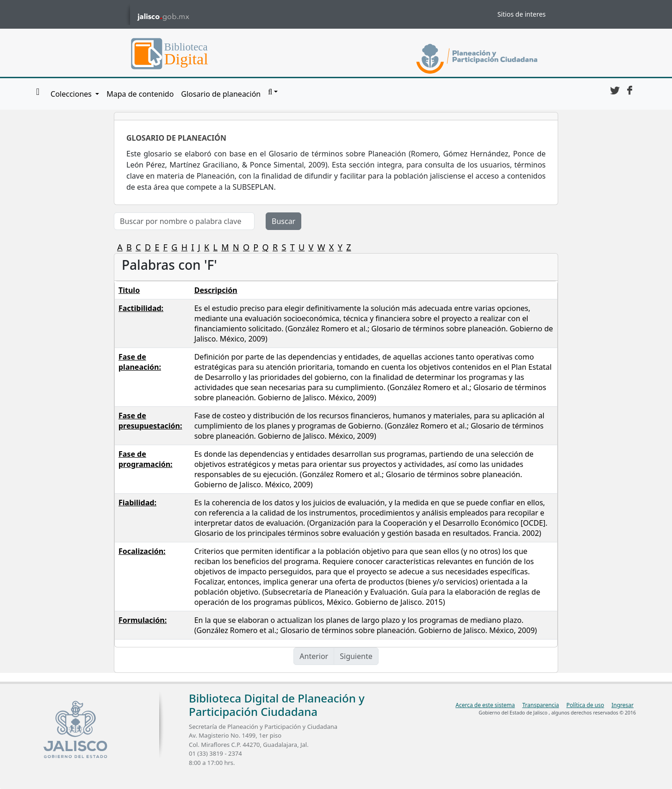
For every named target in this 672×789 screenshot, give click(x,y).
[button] (273, 92)
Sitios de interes (522, 14)
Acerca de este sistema (485, 705)
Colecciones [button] (72, 94)
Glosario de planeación (221, 94)
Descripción (216, 290)
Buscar (283, 221)
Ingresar (622, 705)
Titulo (129, 290)
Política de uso (585, 705)
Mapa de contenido (140, 94)
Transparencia (540, 705)
